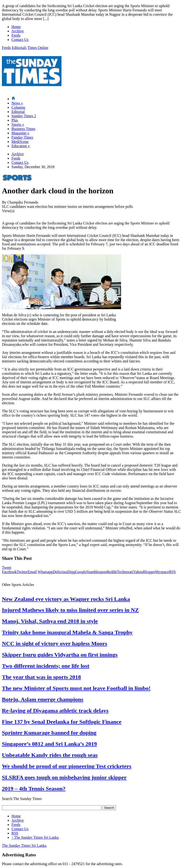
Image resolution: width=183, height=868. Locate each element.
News (17, 103)
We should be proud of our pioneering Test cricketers (67, 766)
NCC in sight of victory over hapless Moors (55, 644)
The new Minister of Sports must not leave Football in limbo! (76, 688)
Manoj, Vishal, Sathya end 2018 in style (50, 621)
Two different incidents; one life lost (46, 666)
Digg (71, 572)
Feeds (16, 35)
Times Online (38, 48)
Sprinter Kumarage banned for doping (49, 733)
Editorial (18, 112)
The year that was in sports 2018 (41, 677)
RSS (172, 572)
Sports (18, 124)
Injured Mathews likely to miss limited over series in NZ (70, 610)
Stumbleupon (97, 572)
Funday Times (22, 137)
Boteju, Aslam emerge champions (43, 699)
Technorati (125, 572)
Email (32, 572)
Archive (18, 31)
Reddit (112, 572)
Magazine (20, 133)
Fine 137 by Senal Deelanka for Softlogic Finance (62, 722)
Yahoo (138, 572)
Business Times (23, 129)
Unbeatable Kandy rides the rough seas (50, 755)
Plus (15, 120)
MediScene (20, 142)
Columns (18, 107)
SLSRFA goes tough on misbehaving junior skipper (64, 777)
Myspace (162, 572)
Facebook (9, 572)
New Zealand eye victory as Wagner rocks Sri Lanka (66, 599)
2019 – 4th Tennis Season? (34, 789)
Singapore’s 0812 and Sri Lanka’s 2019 (49, 744)
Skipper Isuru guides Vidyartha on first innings (60, 655)
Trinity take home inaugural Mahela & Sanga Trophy (67, 632)
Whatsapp (45, 572)
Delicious (60, 572)
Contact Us (20, 40)
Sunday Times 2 (24, 116)
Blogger (149, 572)
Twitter (22, 572)
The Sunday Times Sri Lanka (35, 837)
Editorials (19, 48)
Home (16, 27)
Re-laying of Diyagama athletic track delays (55, 711)
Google (81, 572)
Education (21, 146)
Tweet (7, 568)
